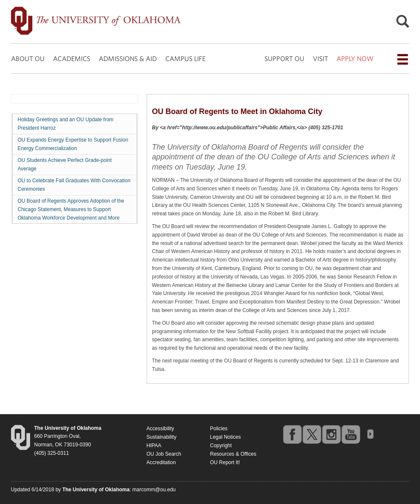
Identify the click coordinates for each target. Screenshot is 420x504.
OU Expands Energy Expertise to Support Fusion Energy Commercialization (73, 144)
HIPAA (154, 446)
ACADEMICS (72, 58)
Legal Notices (226, 437)
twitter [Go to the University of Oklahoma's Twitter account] (312, 434)
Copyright (221, 446)
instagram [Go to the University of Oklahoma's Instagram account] (331, 434)
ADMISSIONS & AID (128, 58)
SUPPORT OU (284, 58)
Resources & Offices (233, 454)
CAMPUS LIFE (185, 58)
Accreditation (161, 462)
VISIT (320, 58)
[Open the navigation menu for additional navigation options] (403, 59)
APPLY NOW (355, 58)
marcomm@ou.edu (154, 490)
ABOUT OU (28, 58)
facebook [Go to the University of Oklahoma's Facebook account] (292, 434)
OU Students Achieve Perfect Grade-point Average (65, 164)
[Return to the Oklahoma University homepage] (68, 428)
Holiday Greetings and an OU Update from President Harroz (66, 124)
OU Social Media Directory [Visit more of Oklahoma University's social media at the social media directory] (370, 434)
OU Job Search (164, 454)
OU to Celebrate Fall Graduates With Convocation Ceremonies (74, 185)
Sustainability (162, 437)
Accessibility (160, 429)
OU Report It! (225, 462)
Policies (219, 429)
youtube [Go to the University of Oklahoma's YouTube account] (350, 434)
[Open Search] (403, 24)
